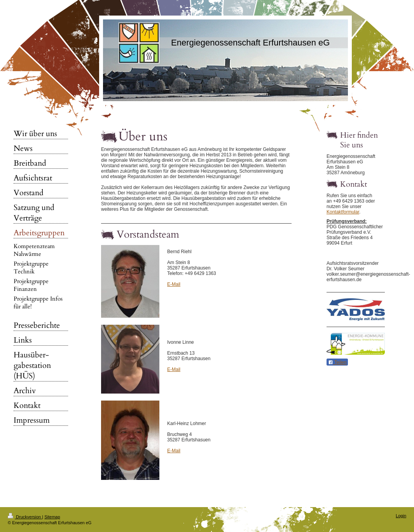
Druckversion (25, 517)
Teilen (337, 362)
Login (401, 516)
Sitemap (52, 517)
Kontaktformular (343, 212)
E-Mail (174, 284)
